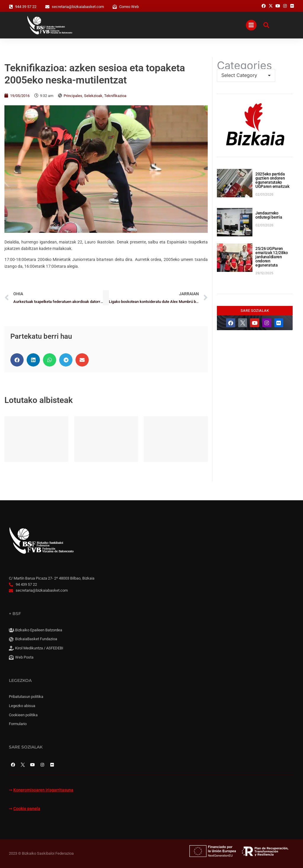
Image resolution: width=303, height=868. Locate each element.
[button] (17, 360)
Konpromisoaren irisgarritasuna (43, 790)
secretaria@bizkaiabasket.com (78, 7)
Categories (244, 65)
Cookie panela (27, 809)
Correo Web (129, 7)
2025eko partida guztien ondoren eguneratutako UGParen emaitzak (272, 180)
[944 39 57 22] (11, 7)
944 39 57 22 (26, 7)
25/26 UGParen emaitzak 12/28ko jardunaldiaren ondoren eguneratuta (272, 257)
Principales (73, 96)
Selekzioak (93, 96)
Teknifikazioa (115, 96)
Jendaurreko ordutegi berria (269, 215)
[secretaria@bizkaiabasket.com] (47, 7)
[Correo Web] (115, 7)
